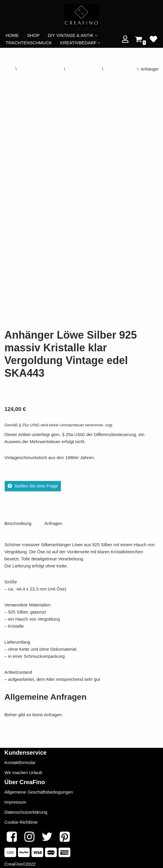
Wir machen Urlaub (23, 770)
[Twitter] (47, 835)
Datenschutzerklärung (26, 810)
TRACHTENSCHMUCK (29, 43)
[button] (96, 36)
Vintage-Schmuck (83, 69)
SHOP (33, 35)
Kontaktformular (20, 760)
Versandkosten (128, 423)
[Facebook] (12, 835)
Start (9, 69)
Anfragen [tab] (53, 521)
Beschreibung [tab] (18, 521)
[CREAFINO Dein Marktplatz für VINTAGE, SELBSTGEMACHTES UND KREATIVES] (81, 15)
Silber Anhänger (120, 69)
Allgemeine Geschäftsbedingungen (39, 790)
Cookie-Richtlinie (21, 820)
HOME (12, 35)
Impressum (15, 800)
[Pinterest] (65, 835)
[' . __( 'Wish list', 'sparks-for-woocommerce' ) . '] (153, 39)
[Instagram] (29, 835)
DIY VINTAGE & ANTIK (40, 69)
